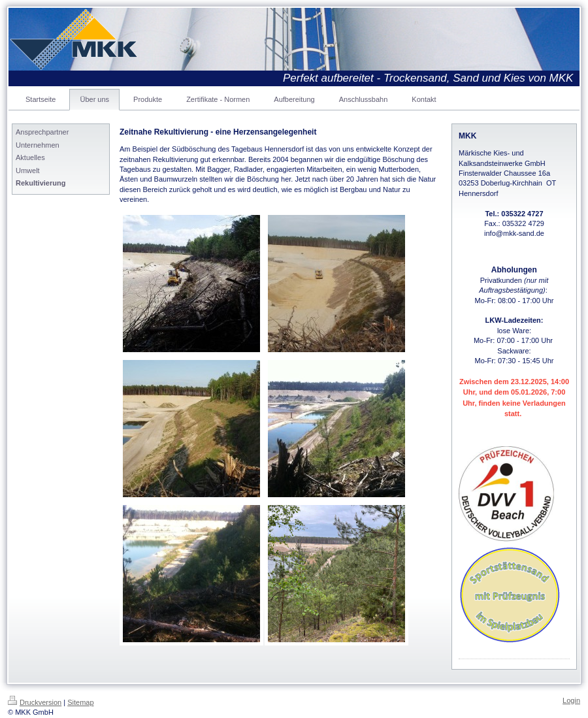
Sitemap (80, 702)
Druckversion (35, 702)
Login (571, 700)
